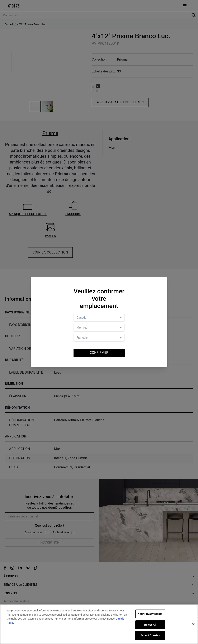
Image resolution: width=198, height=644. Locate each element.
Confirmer (99, 353)
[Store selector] (99, 328)
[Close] (193, 624)
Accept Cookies (150, 636)
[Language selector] (99, 338)
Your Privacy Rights (150, 614)
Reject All (150, 625)
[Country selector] (99, 318)
